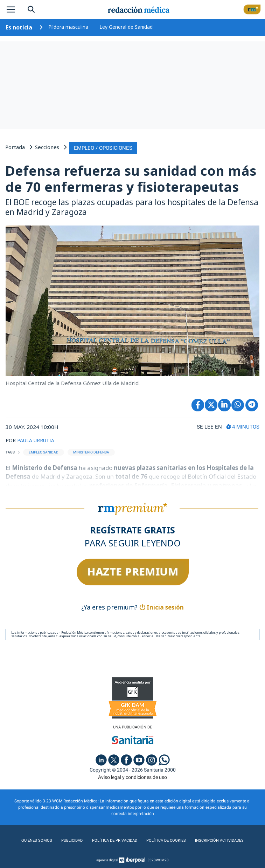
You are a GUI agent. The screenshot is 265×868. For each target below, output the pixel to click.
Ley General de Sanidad (126, 27)
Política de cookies (165, 840)
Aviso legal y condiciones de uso (132, 776)
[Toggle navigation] (11, 9)
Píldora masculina (68, 27)
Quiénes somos (35, 840)
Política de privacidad (113, 840)
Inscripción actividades (220, 840)
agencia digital (107, 859)
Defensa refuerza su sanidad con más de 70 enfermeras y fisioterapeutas (131, 177)
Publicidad (70, 840)
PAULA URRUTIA (37, 439)
